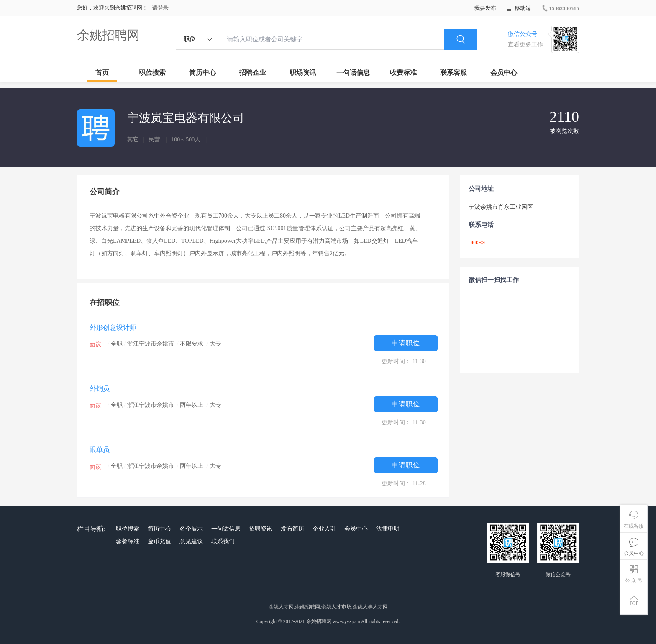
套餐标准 (128, 541)
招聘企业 (253, 73)
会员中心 (504, 73)
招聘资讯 (261, 529)
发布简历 (292, 529)
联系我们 (223, 541)
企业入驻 (324, 529)
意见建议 (191, 541)
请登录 (160, 8)
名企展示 (191, 529)
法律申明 (388, 529)
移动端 (519, 8)
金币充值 (159, 541)
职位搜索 (152, 73)
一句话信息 (353, 73)
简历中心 (202, 73)
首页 (102, 73)
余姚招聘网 (108, 35)
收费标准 (403, 73)
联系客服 (454, 73)
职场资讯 (303, 73)
